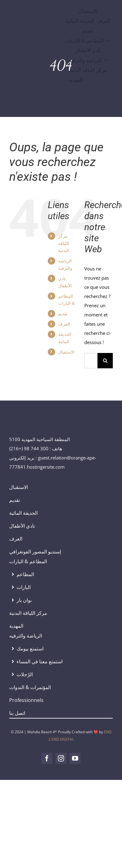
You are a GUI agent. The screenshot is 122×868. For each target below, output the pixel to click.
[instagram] (61, 758)
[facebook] (47, 758)
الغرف (64, 324)
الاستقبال (66, 352)
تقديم (63, 314)
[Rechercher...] (91, 361)
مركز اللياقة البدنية (64, 243)
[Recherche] (105, 361)
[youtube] (75, 758)
